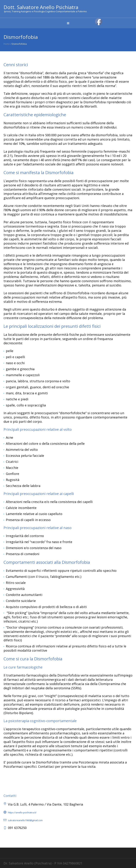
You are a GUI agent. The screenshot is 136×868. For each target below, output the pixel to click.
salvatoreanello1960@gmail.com (25, 820)
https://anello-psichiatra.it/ (22, 812)
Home (7, 44)
